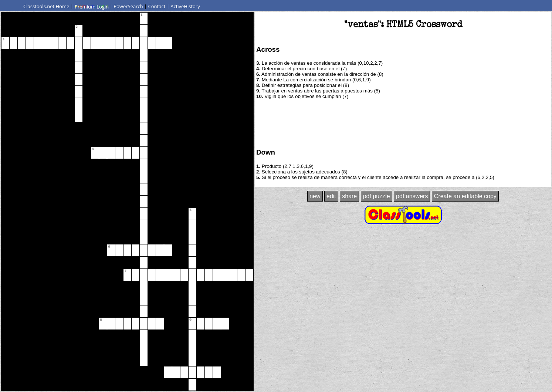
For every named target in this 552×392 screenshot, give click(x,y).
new (315, 196)
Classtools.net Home (46, 6)
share (349, 196)
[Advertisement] (403, 123)
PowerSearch (128, 6)
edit (331, 196)
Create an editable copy (465, 196)
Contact (157, 6)
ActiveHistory (185, 6)
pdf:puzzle (377, 196)
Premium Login (91, 6)
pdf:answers (412, 196)
